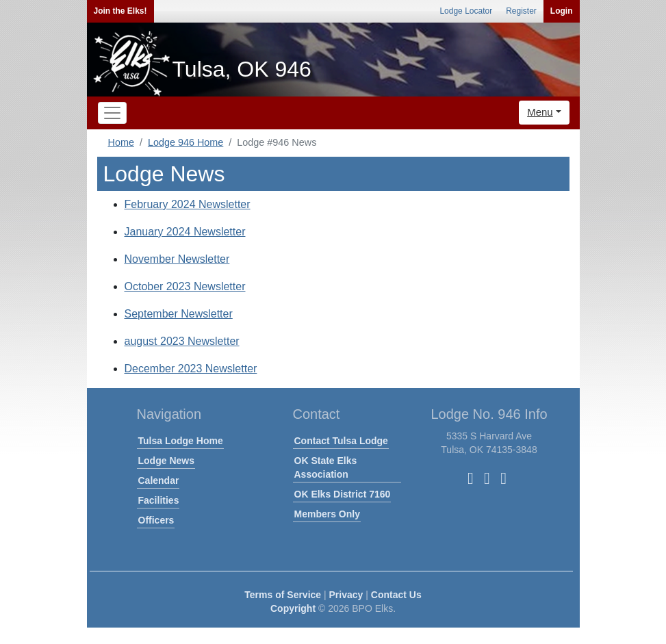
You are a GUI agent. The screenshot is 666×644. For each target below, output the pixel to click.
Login (562, 11)
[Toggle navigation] (112, 113)
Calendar (159, 480)
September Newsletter (179, 314)
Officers (156, 520)
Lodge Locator (466, 11)
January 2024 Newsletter (185, 232)
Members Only (327, 514)
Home (121, 142)
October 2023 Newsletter (185, 286)
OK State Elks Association (326, 467)
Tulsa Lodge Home (181, 441)
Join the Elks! (120, 11)
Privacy (346, 595)
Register (521, 11)
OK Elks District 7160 (343, 494)
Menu (540, 112)
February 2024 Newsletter (188, 204)
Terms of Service (283, 595)
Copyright (293, 608)
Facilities (159, 500)
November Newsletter (177, 259)
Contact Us (396, 595)
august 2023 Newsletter (182, 341)
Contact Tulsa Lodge (341, 441)
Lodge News (166, 461)
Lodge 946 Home (185, 142)
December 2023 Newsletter (191, 369)
